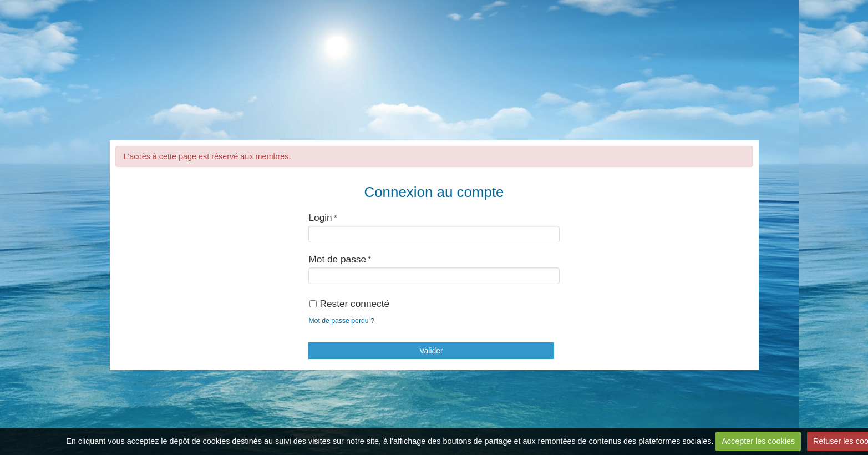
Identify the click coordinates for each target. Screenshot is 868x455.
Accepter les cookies (758, 441)
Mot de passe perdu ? (341, 321)
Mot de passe (337, 259)
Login (320, 218)
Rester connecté (349, 304)
